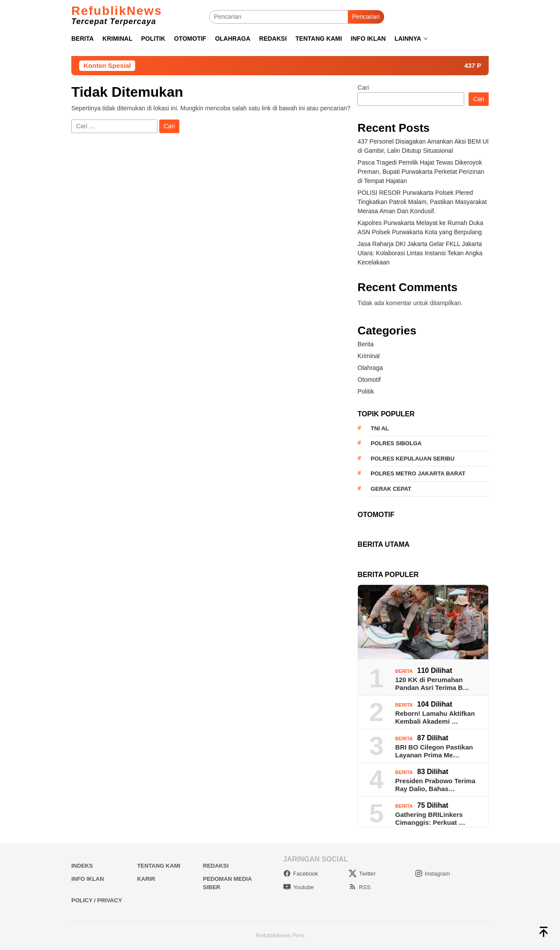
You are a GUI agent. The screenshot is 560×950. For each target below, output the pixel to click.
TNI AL (380, 428)
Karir (146, 879)
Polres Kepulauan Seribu (412, 459)
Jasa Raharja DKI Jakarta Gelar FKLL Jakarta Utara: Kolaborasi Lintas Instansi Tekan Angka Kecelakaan (420, 253)
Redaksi (216, 866)
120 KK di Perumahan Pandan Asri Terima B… (432, 684)
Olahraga (370, 368)
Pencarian (366, 17)
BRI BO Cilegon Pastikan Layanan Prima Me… (434, 751)
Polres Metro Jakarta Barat (418, 473)
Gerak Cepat (391, 489)
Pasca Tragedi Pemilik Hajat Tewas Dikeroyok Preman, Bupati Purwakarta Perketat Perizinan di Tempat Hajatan (421, 172)
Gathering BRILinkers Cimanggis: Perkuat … (430, 818)
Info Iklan (87, 879)
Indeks (82, 866)
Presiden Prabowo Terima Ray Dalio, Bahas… (435, 785)
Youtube (298, 887)
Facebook (301, 874)
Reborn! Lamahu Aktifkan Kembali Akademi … (435, 717)
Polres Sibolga (396, 443)
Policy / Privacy (97, 900)
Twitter (362, 874)
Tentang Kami (159, 866)
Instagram (432, 874)
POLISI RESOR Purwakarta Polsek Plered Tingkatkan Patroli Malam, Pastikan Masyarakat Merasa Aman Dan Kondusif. (422, 202)
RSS (360, 887)
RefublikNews (117, 11)
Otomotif (369, 380)
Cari (363, 88)
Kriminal (369, 356)
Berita (366, 344)
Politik (366, 391)
